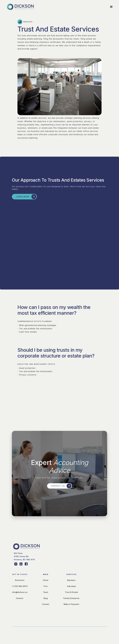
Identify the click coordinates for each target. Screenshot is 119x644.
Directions (20, 592)
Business (72, 592)
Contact (46, 616)
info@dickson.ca (20, 604)
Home (46, 592)
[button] (110, 7)
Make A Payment (71, 616)
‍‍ (24, 568)
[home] (21, 7)
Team (46, 604)
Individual (71, 598)
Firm (46, 598)
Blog (46, 610)
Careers (20, 610)
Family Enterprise (71, 610)
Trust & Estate (71, 604)
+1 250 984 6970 (20, 598)
